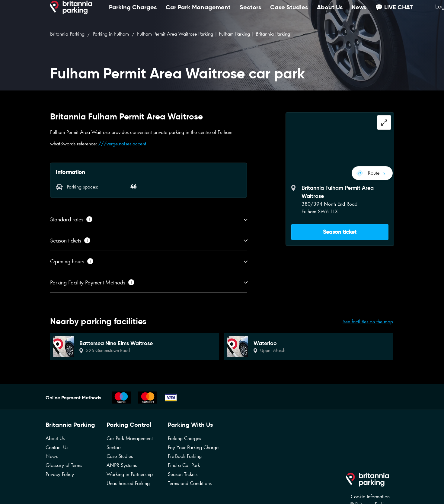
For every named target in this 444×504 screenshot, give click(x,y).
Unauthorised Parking (128, 483)
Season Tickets (183, 474)
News (359, 13)
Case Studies (289, 13)
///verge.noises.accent (122, 144)
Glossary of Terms (64, 465)
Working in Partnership (130, 474)
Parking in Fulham (111, 34)
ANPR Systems (122, 465)
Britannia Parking (67, 34)
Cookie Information (370, 496)
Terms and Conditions (190, 483)
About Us (330, 13)
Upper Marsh (273, 350)
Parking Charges (133, 13)
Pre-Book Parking (185, 456)
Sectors (250, 13)
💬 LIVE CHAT (394, 13)
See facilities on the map (368, 322)
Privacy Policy (60, 474)
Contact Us (57, 447)
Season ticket (340, 229)
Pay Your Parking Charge (193, 447)
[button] (340, 229)
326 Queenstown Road (108, 350)
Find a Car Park (184, 465)
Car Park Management (198, 13)
